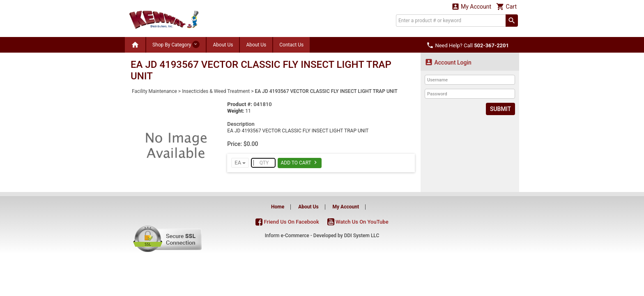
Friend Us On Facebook (287, 222)
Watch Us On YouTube (358, 222)
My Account (471, 6)
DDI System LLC (362, 236)
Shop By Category (176, 44)
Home (278, 207)
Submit (500, 109)
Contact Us (291, 45)
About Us (223, 45)
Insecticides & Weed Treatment (216, 91)
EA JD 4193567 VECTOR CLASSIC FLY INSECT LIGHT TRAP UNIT (326, 91)
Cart (506, 6)
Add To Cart (300, 162)
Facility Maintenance (154, 91)
